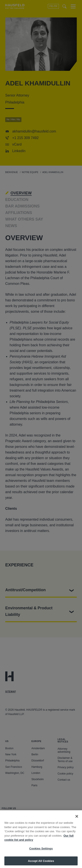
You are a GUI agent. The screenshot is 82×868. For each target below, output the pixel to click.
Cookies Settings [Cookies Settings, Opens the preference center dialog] (41, 852)
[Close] (77, 820)
